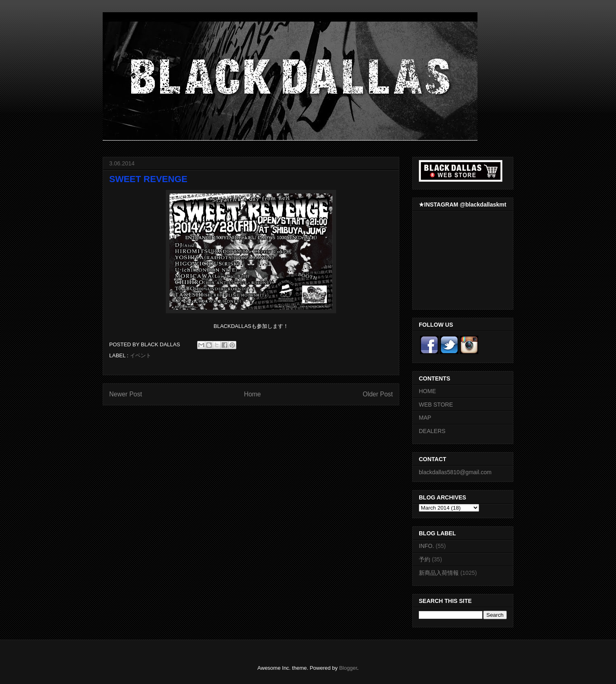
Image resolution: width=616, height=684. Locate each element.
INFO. (426, 546)
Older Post (378, 394)
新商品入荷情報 (439, 573)
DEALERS (432, 431)
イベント (141, 355)
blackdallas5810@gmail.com (455, 472)
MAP (425, 418)
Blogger (348, 668)
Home (253, 394)
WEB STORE (436, 405)
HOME (427, 391)
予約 (425, 559)
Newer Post (126, 394)
